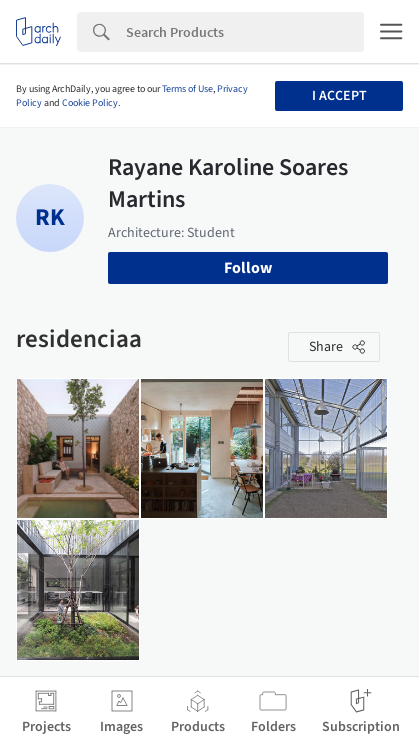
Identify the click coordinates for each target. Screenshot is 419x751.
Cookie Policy (90, 103)
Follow (248, 268)
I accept (339, 96)
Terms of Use (187, 89)
